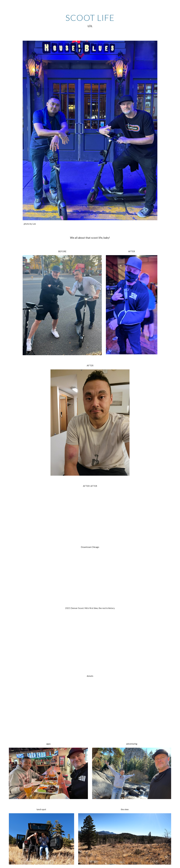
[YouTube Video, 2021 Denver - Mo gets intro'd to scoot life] (90, 639)
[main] (90, 21)
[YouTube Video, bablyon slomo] (90, 578)
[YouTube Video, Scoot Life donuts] (90, 707)
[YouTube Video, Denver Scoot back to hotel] (90, 517)
